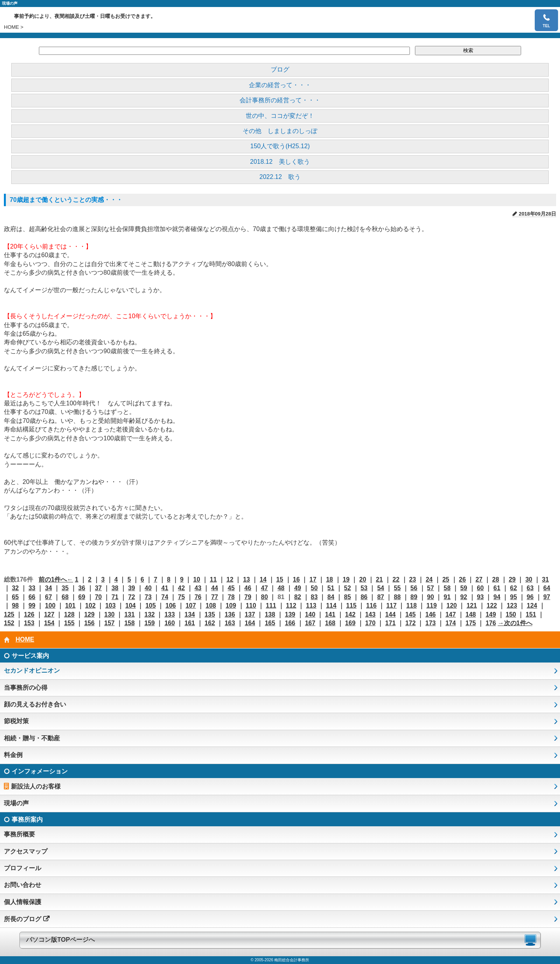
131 (130, 614)
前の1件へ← (56, 579)
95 (514, 597)
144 (391, 614)
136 (230, 614)
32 (15, 588)
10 (197, 579)
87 (381, 597)
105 (151, 606)
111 (271, 606)
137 (250, 614)
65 (15, 597)
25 (446, 579)
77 (215, 597)
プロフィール (23, 868)
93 (480, 597)
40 (148, 588)
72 (131, 597)
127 (49, 614)
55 (397, 588)
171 (391, 623)
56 (414, 588)
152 (9, 623)
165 (270, 623)
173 (431, 623)
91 (447, 597)
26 (462, 579)
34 (49, 588)
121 (472, 606)
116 (372, 606)
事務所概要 (19, 834)
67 (49, 597)
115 (351, 606)
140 (310, 614)
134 (190, 614)
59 (464, 588)
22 (396, 579)
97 (547, 597)
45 (231, 588)
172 (410, 623)
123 (512, 606)
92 (464, 597)
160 (170, 623)
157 (109, 623)
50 (314, 588)
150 (511, 614)
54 (381, 588)
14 (263, 579)
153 (29, 623)
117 (391, 606)
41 (165, 588)
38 (115, 588)
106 (171, 606)
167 (310, 623)
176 (491, 623)
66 (32, 597)
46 (248, 588)
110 (251, 606)
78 (231, 597)
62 (514, 588)
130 (109, 614)
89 (414, 597)
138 (270, 614)
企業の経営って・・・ (280, 85)
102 (90, 606)
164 (250, 623)
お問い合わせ (23, 885)
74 (165, 597)
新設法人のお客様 (36, 786)
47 (264, 588)
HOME (11, 27)
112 (291, 606)
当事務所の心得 (26, 688)
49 (297, 588)
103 (111, 606)
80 (264, 597)
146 (431, 614)
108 (211, 606)
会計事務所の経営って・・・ (280, 100)
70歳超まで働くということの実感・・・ (66, 200)
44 (215, 588)
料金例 (13, 755)
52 (348, 588)
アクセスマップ (26, 851)
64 (547, 588)
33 (32, 588)
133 (170, 614)
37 (98, 588)
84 (331, 597)
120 (452, 606)
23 (413, 579)
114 (331, 606)
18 (329, 579)
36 (82, 588)
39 (131, 588)
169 (350, 623)
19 (346, 579)
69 (82, 597)
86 (364, 597)
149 (491, 614)
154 (49, 623)
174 (451, 623)
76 (198, 597)
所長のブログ (23, 919)
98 (15, 606)
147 (451, 614)
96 (530, 597)
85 (348, 597)
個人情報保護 (23, 902)
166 (290, 623)
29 (512, 579)
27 (479, 579)
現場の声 (16, 803)
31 (546, 579)
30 (529, 579)
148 (471, 614)
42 (181, 588)
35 (65, 588)
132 (150, 614)
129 (89, 614)
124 (532, 606)
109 (231, 606)
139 (290, 614)
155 (69, 623)
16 (296, 579)
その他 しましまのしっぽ (280, 131)
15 (280, 579)
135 (210, 614)
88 (397, 597)
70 (98, 597)
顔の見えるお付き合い (35, 704)
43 (198, 588)
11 (213, 579)
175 (471, 623)
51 (331, 588)
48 (281, 588)
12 (230, 579)
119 (431, 606)
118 (412, 606)
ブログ (280, 69)
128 (69, 614)
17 (313, 579)
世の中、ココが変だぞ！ (280, 116)
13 (247, 579)
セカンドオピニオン (32, 670)
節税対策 (16, 721)
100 (50, 606)
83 (314, 597)
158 (130, 623)
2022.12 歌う (280, 177)
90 (430, 597)
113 (311, 606)
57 (430, 588)
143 (370, 614)
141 (330, 614)
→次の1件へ (515, 623)
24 (429, 579)
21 (380, 579)
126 (29, 614)
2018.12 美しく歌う (280, 162)
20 (363, 579)
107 (191, 606)
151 (531, 614)
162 (210, 623)
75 (181, 597)
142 (350, 614)
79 (248, 597)
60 (480, 588)
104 (130, 606)
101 (70, 606)
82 (297, 597)
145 (410, 614)
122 (492, 606)
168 (330, 623)
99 (32, 606)
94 (497, 597)
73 (148, 597)
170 (370, 623)
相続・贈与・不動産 (32, 738)
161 (190, 623)
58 (447, 588)
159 (150, 623)
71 (115, 597)
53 (364, 588)
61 (497, 588)
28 (495, 579)
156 (89, 623)
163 (230, 623)
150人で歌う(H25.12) (280, 146)
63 (530, 588)
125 (9, 614)
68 (65, 597)
